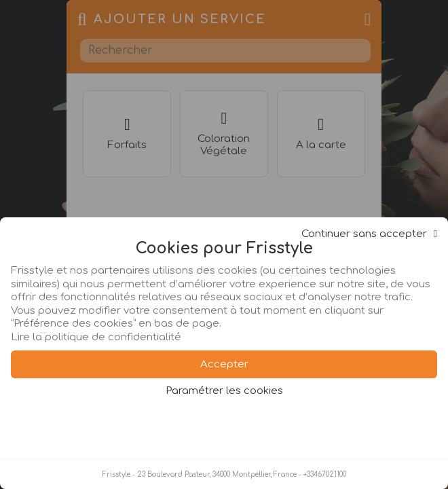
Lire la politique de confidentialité (96, 337)
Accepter (224, 364)
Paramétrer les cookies (224, 391)
